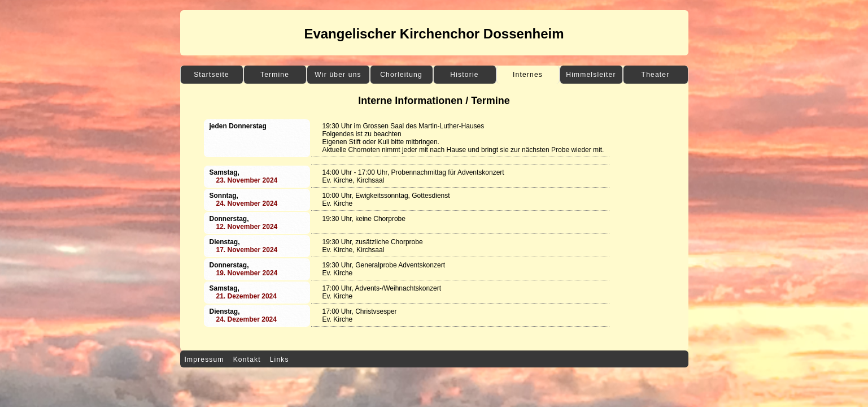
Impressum (204, 360)
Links (280, 360)
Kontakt (247, 360)
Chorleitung (401, 75)
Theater (656, 75)
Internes (528, 75)
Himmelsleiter (591, 75)
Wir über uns (338, 75)
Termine (275, 75)
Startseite (211, 75)
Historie (464, 75)
